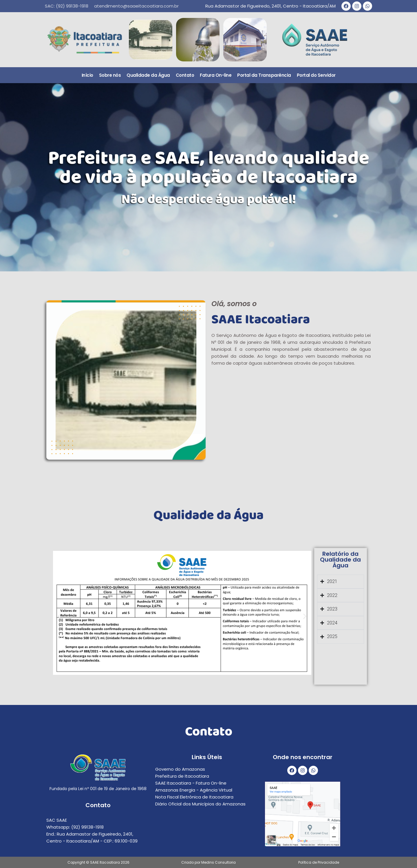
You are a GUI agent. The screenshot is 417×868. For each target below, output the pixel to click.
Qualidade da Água (148, 75)
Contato (185, 75)
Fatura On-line (216, 75)
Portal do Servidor (316, 75)
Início (87, 75)
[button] (60, 616)
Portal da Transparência (264, 75)
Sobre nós (110, 75)
